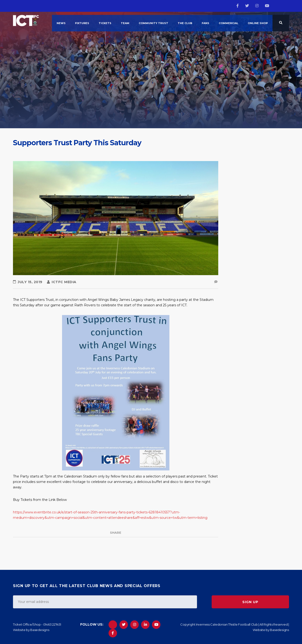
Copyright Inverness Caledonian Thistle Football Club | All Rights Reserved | (235, 624)
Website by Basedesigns (31, 630)
